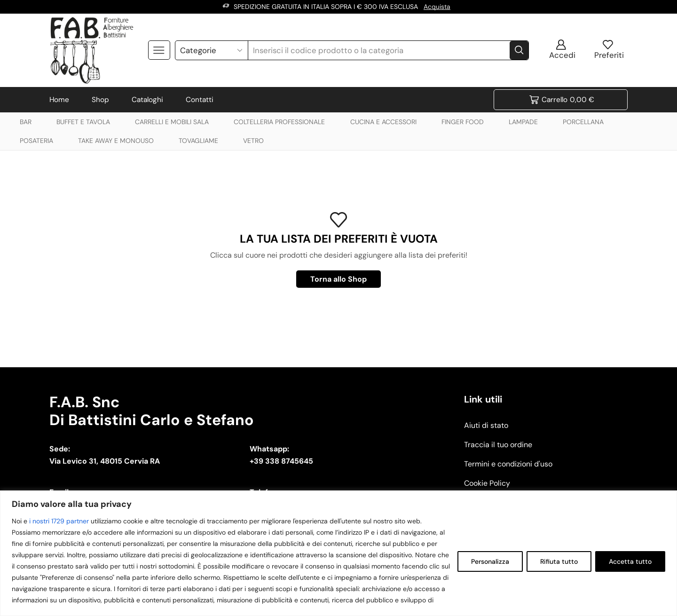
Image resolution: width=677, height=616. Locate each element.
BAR (26, 121)
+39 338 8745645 (281, 461)
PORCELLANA (583, 121)
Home (59, 99)
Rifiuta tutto (559, 561)
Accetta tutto (630, 561)
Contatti (200, 99)
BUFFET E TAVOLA (83, 121)
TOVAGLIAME (198, 140)
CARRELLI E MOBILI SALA (172, 121)
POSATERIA (36, 140)
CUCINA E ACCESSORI (383, 121)
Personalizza (490, 561)
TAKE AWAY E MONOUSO (116, 140)
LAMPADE (523, 121)
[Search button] (519, 50)
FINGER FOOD (463, 121)
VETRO (253, 140)
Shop (100, 99)
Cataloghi (147, 99)
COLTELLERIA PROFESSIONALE (279, 121)
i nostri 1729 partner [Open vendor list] (59, 521)
